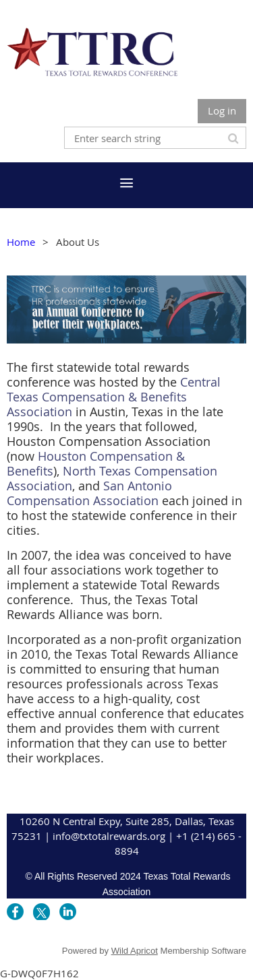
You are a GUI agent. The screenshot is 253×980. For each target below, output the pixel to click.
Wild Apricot (135, 951)
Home (21, 242)
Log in (222, 110)
